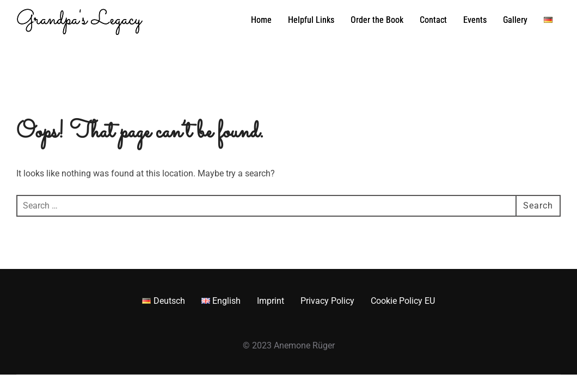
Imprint (271, 301)
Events (475, 20)
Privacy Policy (327, 301)
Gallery (515, 20)
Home (261, 20)
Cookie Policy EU (403, 301)
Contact (433, 20)
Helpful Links (311, 20)
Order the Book (377, 20)
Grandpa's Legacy (79, 20)
